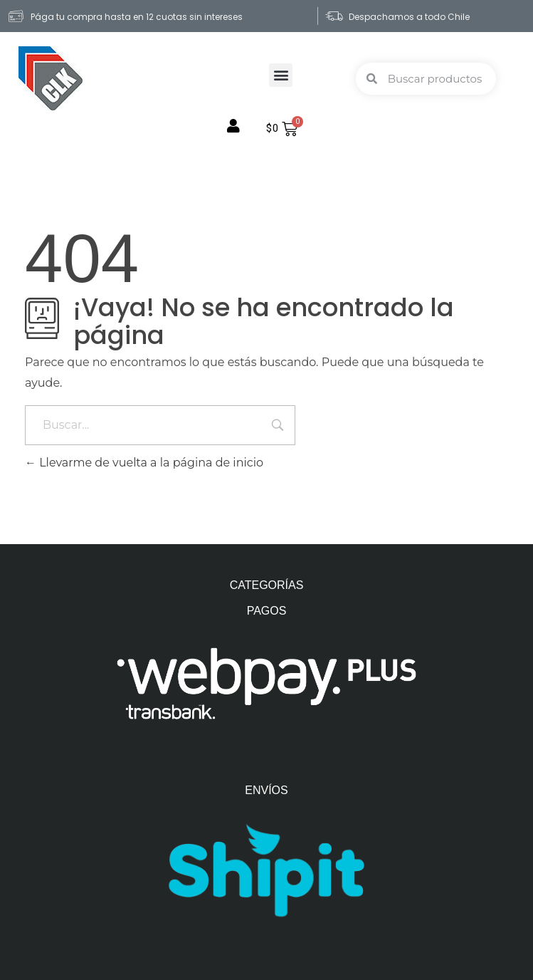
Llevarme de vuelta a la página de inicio (144, 463)
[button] (281, 75)
